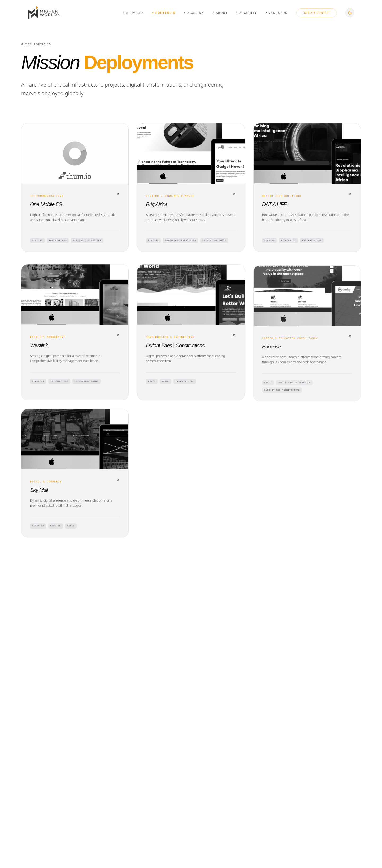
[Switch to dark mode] (350, 13)
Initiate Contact (317, 13)
